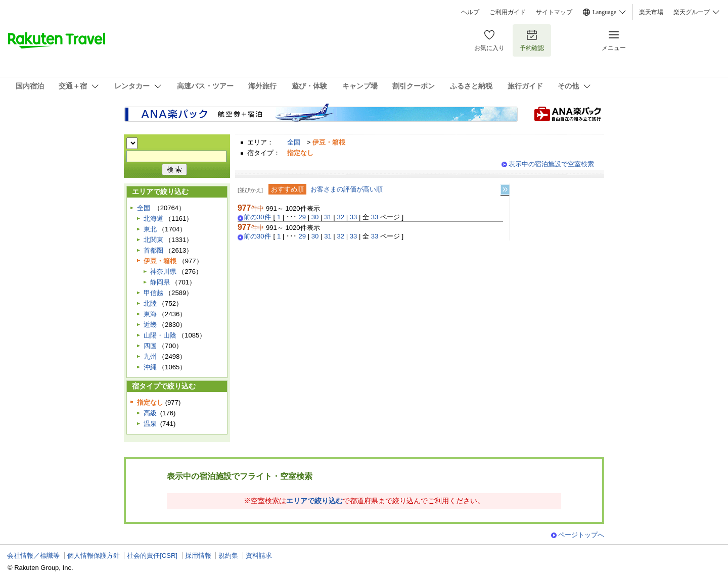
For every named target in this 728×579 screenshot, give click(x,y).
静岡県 (160, 282)
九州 (150, 356)
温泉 (150, 424)
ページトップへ (581, 535)
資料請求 (259, 556)
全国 (294, 142)
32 (340, 217)
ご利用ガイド (508, 12)
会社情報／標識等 (33, 556)
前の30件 (257, 217)
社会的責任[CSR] (152, 556)
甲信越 (153, 293)
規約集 (228, 556)
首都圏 (153, 250)
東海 (150, 314)
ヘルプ (470, 12)
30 (315, 217)
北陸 (150, 303)
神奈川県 (163, 272)
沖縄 (150, 367)
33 (354, 217)
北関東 (153, 240)
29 (303, 217)
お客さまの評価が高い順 (347, 189)
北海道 (153, 219)
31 (328, 217)
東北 (150, 229)
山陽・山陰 (160, 335)
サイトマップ (554, 12)
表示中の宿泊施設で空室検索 (551, 164)
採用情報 (198, 556)
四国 (150, 346)
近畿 (150, 325)
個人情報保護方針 (94, 556)
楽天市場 (651, 12)
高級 (150, 413)
